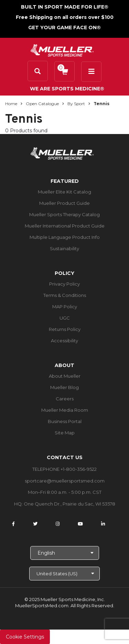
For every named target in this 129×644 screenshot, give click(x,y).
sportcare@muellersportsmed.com (65, 481)
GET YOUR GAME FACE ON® (64, 27)
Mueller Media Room (65, 410)
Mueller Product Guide (64, 203)
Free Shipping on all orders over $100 (65, 17)
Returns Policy (65, 329)
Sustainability (64, 248)
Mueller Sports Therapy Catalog (64, 214)
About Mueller (65, 376)
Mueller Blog (64, 387)
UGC (65, 318)
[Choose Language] (65, 553)
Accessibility (64, 341)
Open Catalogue (42, 104)
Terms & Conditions (65, 295)
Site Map (65, 433)
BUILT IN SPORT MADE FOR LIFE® (65, 7)
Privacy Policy (64, 284)
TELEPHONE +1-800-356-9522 (64, 469)
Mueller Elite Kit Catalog (64, 192)
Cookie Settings (25, 637)
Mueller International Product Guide (65, 226)
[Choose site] (64, 574)
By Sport (76, 104)
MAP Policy (65, 307)
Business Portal (65, 421)
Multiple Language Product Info (65, 237)
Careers (65, 399)
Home (11, 104)
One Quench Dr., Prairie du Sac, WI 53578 (69, 504)
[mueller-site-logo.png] (62, 50)
